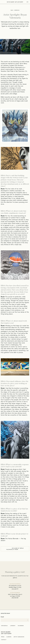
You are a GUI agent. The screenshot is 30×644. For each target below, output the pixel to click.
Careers (9, 637)
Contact (4, 640)
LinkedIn (13, 626)
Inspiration (17, 10)
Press (3, 637)
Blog (12, 10)
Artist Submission (19, 637)
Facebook (21, 626)
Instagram (4, 626)
